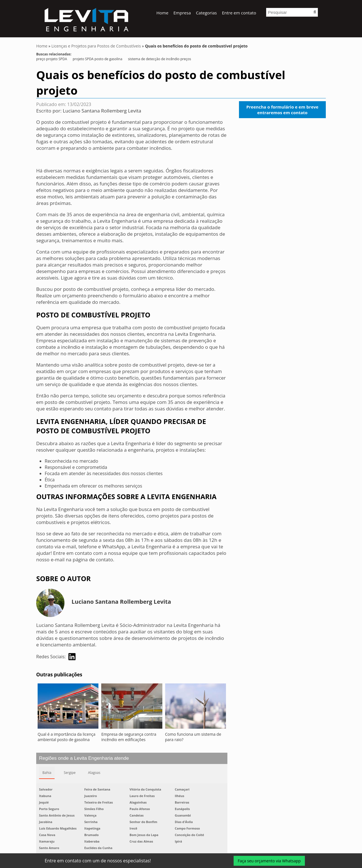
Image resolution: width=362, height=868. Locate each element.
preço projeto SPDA (52, 59)
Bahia (47, 773)
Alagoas (94, 773)
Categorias (206, 13)
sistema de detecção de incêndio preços (159, 59)
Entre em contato (239, 13)
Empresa (182, 13)
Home (162, 13)
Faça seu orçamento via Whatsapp (269, 861)
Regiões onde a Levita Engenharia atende (84, 758)
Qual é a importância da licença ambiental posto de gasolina (66, 737)
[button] (315, 12)
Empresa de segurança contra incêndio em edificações (129, 737)
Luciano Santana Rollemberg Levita (102, 111)
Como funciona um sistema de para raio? (193, 737)
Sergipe (70, 773)
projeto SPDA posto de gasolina (97, 59)
